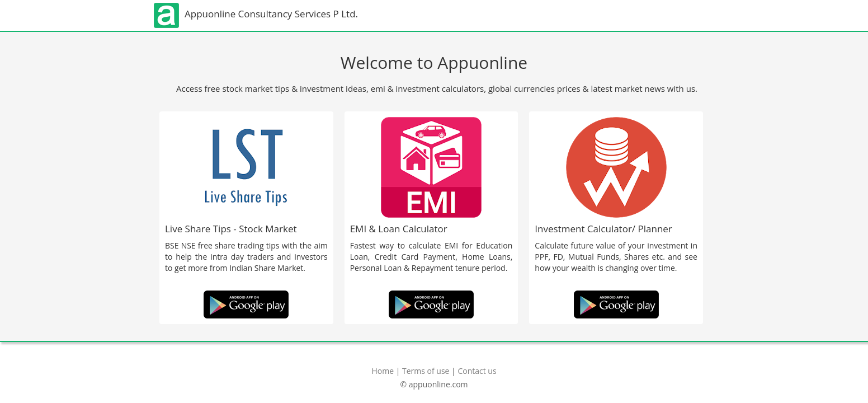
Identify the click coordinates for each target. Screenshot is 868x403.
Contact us (477, 371)
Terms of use (426, 371)
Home (383, 371)
